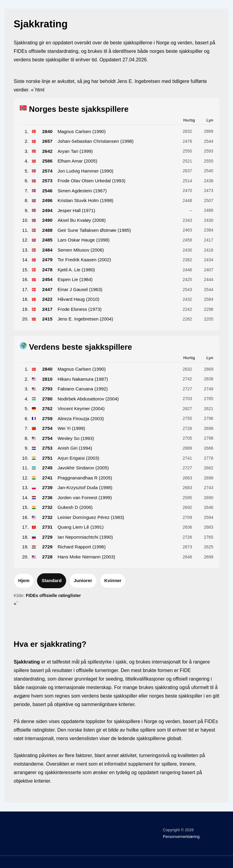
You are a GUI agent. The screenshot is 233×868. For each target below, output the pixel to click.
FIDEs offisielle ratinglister (53, 595)
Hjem (24, 580)
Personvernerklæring (181, 837)
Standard (52, 580)
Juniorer (83, 580)
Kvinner (113, 580)
